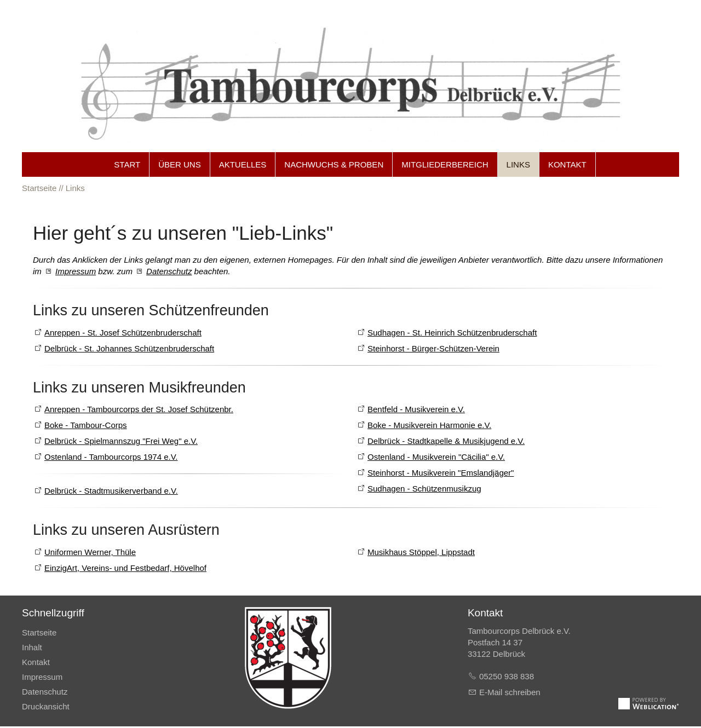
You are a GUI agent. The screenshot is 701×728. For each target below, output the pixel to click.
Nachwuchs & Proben (334, 164)
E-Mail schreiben (510, 694)
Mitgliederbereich (445, 164)
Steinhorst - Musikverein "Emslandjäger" (441, 473)
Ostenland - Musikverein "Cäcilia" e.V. (436, 457)
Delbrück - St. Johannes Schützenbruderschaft (129, 348)
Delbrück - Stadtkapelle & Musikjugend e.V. (446, 441)
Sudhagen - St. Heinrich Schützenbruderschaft (452, 333)
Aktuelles (243, 164)
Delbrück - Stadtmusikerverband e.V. (111, 491)
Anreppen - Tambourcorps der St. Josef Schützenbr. (139, 410)
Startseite (39, 634)
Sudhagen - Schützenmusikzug (424, 489)
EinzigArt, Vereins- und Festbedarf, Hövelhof (125, 569)
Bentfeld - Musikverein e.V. (416, 410)
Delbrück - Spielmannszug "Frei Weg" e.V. (121, 441)
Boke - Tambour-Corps (86, 426)
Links (518, 164)
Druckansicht (46, 708)
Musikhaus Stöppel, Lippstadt (421, 553)
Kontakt (567, 164)
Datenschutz (169, 271)
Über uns (180, 164)
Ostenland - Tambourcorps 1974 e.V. (111, 457)
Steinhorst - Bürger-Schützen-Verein (433, 348)
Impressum (76, 271)
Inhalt (32, 649)
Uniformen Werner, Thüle (90, 553)
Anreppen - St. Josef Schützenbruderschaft (123, 333)
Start (127, 164)
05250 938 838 (507, 678)
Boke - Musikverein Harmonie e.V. (429, 426)
